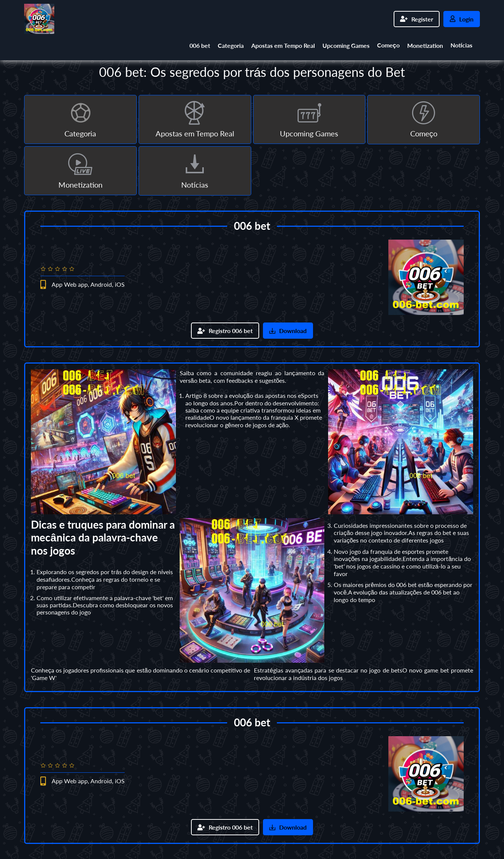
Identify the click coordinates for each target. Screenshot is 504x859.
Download (288, 331)
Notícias (461, 45)
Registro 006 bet (225, 331)
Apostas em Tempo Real (283, 45)
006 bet (200, 45)
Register (417, 19)
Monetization (425, 45)
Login (462, 19)
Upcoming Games (346, 45)
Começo (388, 45)
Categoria (231, 45)
